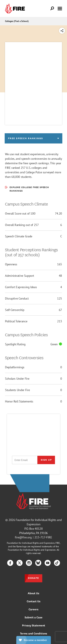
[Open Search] (52, 9)
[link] (16, 8)
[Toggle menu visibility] (60, 8)
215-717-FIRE (43, 537)
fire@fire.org (23, 537)
